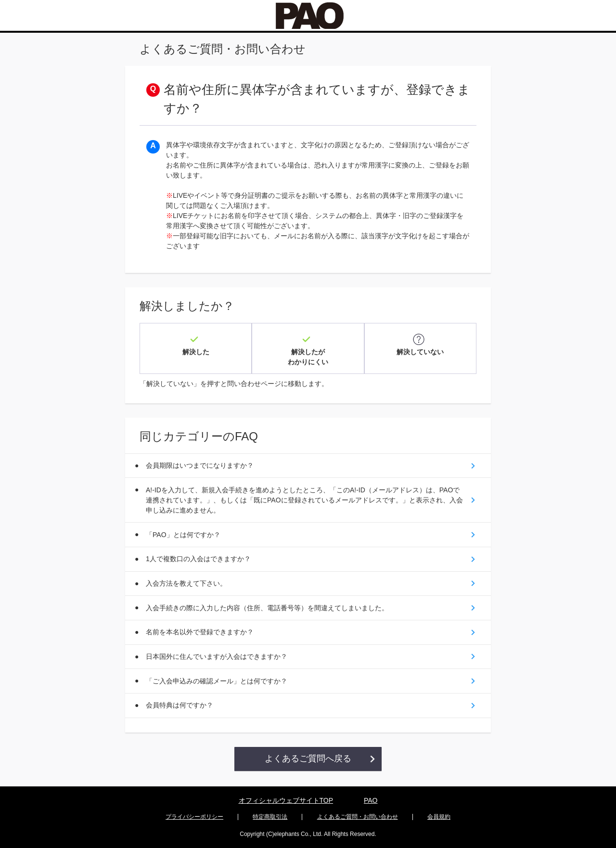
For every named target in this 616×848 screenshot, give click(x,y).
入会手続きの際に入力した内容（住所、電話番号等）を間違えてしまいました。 (268, 606)
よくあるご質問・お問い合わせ (358, 817)
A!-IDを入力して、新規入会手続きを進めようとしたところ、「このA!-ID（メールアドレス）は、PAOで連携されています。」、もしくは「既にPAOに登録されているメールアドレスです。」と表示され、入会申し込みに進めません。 (304, 496)
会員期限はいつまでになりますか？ (201, 461)
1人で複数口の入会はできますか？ (199, 556)
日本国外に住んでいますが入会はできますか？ (218, 656)
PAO (371, 801)
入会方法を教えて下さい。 (187, 581)
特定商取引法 (270, 817)
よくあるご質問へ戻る (308, 760)
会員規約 (439, 817)
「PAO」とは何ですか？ (184, 531)
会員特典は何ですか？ (180, 706)
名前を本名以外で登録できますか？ (201, 631)
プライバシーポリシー (194, 817)
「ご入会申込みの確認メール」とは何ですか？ (218, 681)
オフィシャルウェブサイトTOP (286, 801)
